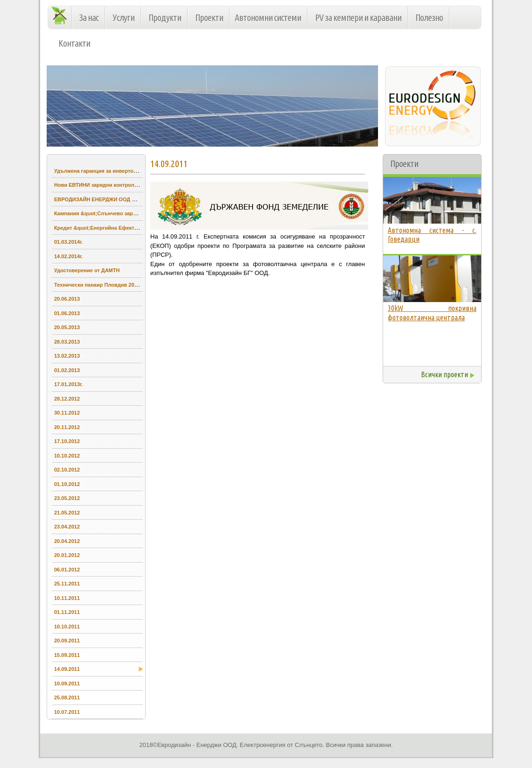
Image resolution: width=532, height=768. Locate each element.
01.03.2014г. (69, 242)
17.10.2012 (67, 441)
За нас (89, 18)
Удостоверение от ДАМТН (87, 270)
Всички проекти (444, 374)
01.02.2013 (67, 370)
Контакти (74, 43)
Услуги (123, 18)
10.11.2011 (67, 598)
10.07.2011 (67, 712)
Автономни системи (268, 18)
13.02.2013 (67, 356)
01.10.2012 (67, 484)
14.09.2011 (68, 668)
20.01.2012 (67, 555)
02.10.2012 (67, 470)
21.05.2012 (67, 513)
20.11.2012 (67, 427)
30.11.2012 (67, 413)
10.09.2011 (67, 683)
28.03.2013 (67, 342)
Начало (62, 15)
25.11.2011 (67, 584)
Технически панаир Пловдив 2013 (97, 285)
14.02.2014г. (69, 256)
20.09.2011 (67, 641)
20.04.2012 (67, 541)
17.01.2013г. (69, 384)
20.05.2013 (67, 327)
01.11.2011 (67, 612)
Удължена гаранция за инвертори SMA (103, 171)
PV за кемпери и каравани (358, 18)
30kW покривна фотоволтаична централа (432, 313)
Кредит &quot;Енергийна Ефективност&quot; (111, 228)
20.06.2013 (67, 299)
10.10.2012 (67, 456)
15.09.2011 (67, 655)
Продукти (165, 18)
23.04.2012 (67, 527)
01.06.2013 (67, 313)
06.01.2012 (67, 570)
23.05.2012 (67, 498)
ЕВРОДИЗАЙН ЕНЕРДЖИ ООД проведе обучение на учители (131, 199)
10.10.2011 (67, 627)
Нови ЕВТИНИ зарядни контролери (99, 185)
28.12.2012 (67, 399)
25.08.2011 (67, 698)
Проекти (209, 18)
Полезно (429, 18)
